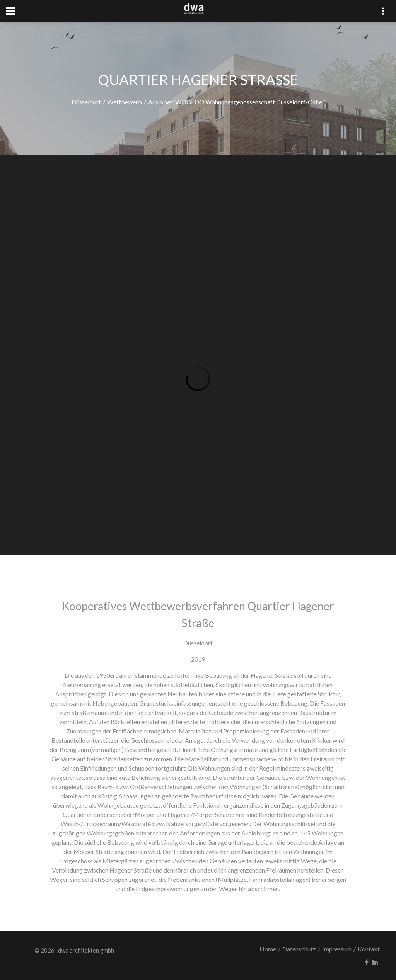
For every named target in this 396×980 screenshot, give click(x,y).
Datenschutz (299, 949)
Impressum (337, 949)
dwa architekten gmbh (86, 950)
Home (268, 949)
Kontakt (369, 949)
